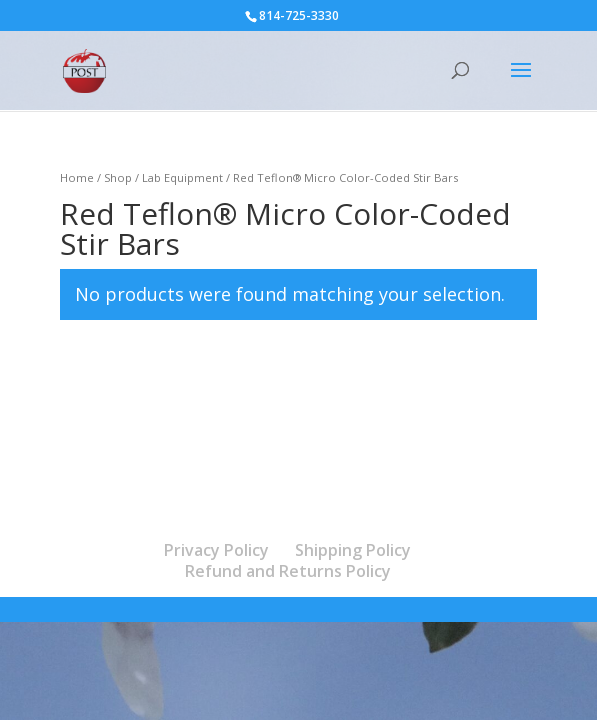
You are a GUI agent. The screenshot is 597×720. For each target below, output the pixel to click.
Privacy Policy (216, 550)
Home (77, 177)
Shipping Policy (353, 550)
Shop (118, 177)
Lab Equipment (182, 177)
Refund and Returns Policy (288, 571)
